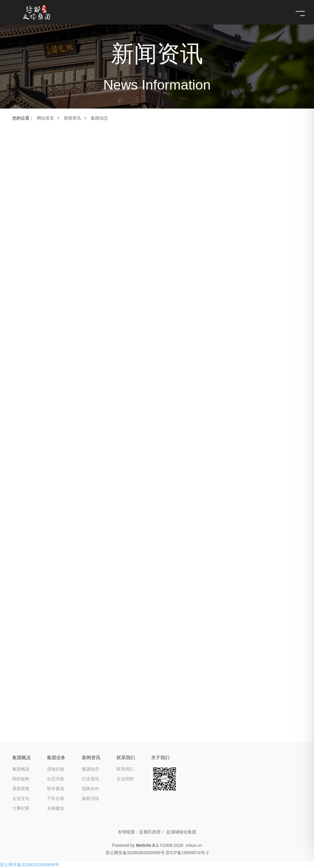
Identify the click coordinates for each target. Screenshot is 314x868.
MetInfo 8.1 (147, 845)
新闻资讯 (72, 118)
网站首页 (45, 118)
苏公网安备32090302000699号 (30, 865)
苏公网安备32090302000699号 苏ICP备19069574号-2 (157, 853)
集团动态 (99, 118)
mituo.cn (194, 845)
